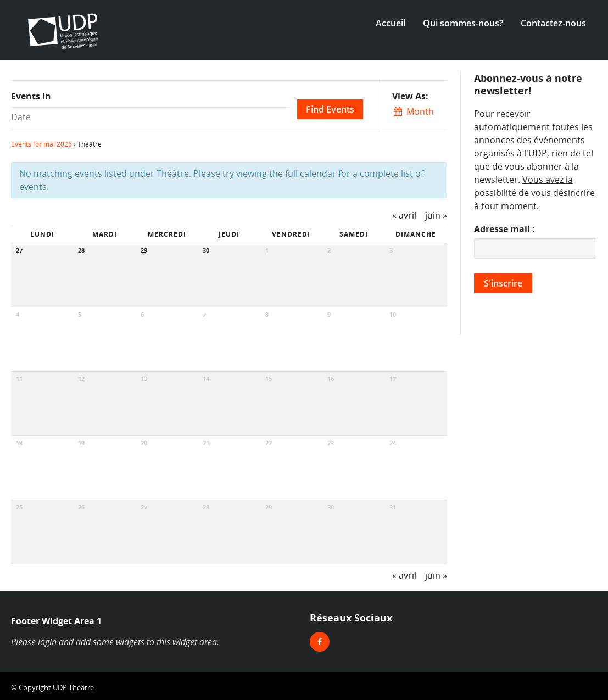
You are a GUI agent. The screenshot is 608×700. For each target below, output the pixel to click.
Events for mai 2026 (41, 144)
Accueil (391, 23)
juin (436, 215)
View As (409, 96)
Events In (31, 96)
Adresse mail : (504, 229)
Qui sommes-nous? (463, 23)
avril (404, 215)
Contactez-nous (553, 23)
